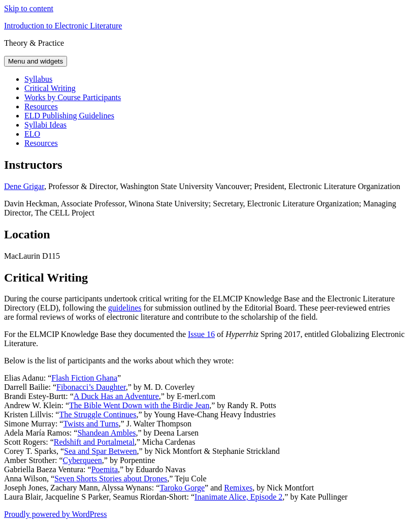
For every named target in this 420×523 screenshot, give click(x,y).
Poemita (105, 469)
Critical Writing (50, 88)
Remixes (238, 488)
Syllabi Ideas (45, 125)
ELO (32, 134)
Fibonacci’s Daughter (91, 387)
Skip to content (29, 8)
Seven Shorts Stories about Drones (111, 479)
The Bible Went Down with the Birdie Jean (139, 405)
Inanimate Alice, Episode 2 (238, 497)
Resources (41, 106)
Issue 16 (201, 334)
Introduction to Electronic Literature (63, 26)
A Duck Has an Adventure (116, 396)
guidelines (125, 308)
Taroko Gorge (182, 488)
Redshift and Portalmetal (94, 442)
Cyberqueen (83, 460)
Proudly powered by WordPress (55, 514)
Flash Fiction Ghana (84, 378)
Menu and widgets (36, 61)
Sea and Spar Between (101, 451)
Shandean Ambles (106, 433)
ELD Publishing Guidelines (69, 116)
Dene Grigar (24, 186)
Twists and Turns (91, 424)
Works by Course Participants (73, 97)
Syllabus (38, 79)
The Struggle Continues (98, 414)
